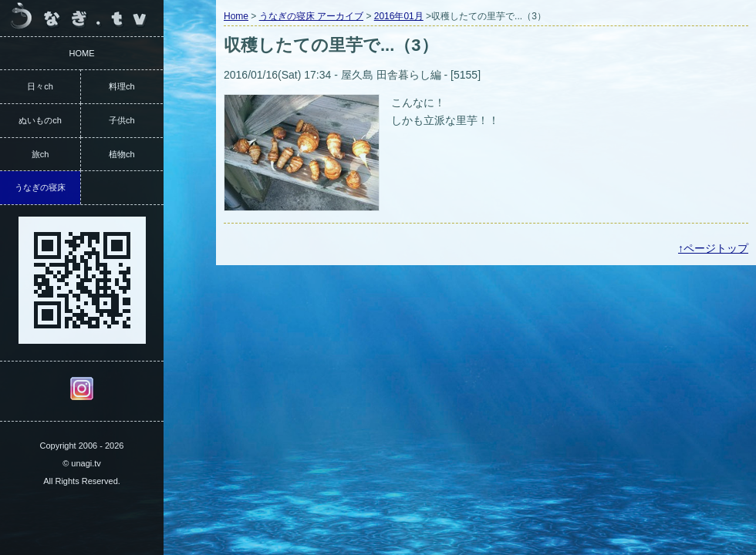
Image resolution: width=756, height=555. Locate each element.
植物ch (122, 154)
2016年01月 (399, 16)
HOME (82, 53)
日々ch (40, 86)
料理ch (122, 86)
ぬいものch (40, 120)
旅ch (40, 154)
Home (236, 16)
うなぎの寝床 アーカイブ (311, 16)
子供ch (122, 120)
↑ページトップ (713, 248)
